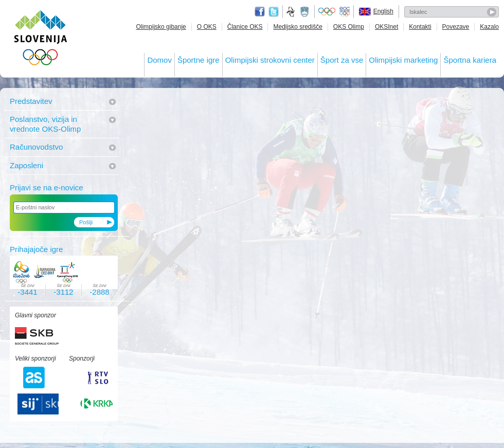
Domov (159, 60)
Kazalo (489, 27)
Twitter (274, 12)
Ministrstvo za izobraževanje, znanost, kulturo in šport (305, 12)
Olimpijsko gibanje (161, 27)
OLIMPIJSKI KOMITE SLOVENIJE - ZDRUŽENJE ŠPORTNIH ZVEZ (41, 40)
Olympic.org (327, 12)
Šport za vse (342, 60)
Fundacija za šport (292, 12)
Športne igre (199, 60)
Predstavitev (31, 101)
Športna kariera (470, 60)
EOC (345, 12)
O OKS (207, 27)
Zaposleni (26, 165)
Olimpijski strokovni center (270, 60)
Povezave (456, 27)
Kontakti (420, 27)
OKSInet (386, 27)
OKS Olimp (349, 27)
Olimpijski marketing (403, 60)
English (383, 11)
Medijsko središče (298, 27)
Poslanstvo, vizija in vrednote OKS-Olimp (45, 124)
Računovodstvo (36, 147)
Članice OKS (245, 27)
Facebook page (260, 12)
